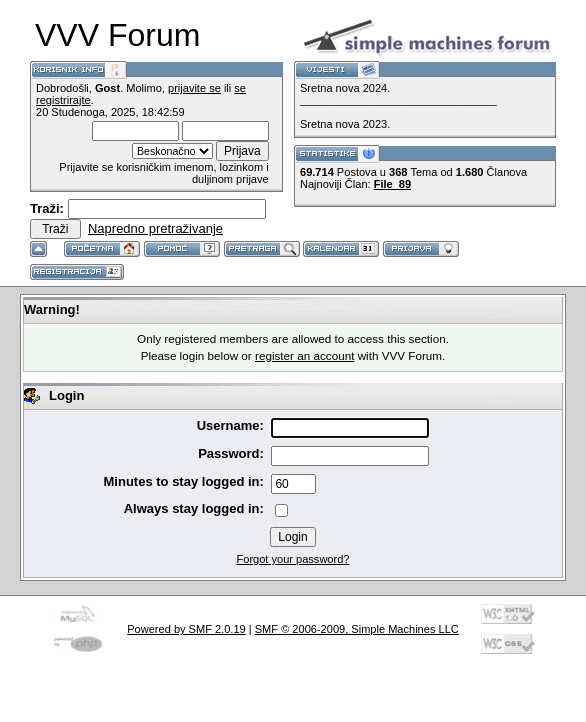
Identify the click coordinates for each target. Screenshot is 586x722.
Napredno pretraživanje (155, 228)
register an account (304, 355)
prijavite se (194, 88)
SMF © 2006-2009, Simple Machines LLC (357, 629)
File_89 (392, 184)
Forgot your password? (293, 559)
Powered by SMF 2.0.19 (186, 629)
